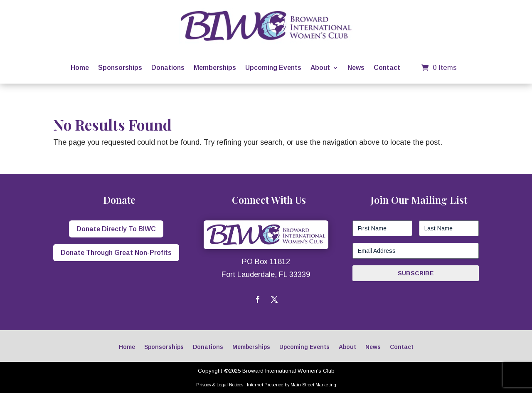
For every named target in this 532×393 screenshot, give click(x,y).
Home (80, 68)
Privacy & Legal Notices (220, 385)
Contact (387, 68)
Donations (168, 68)
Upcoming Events (273, 68)
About (320, 68)
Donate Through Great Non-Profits (116, 253)
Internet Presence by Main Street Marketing (292, 385)
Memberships (215, 68)
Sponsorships (120, 68)
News (356, 68)
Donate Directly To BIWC (116, 229)
